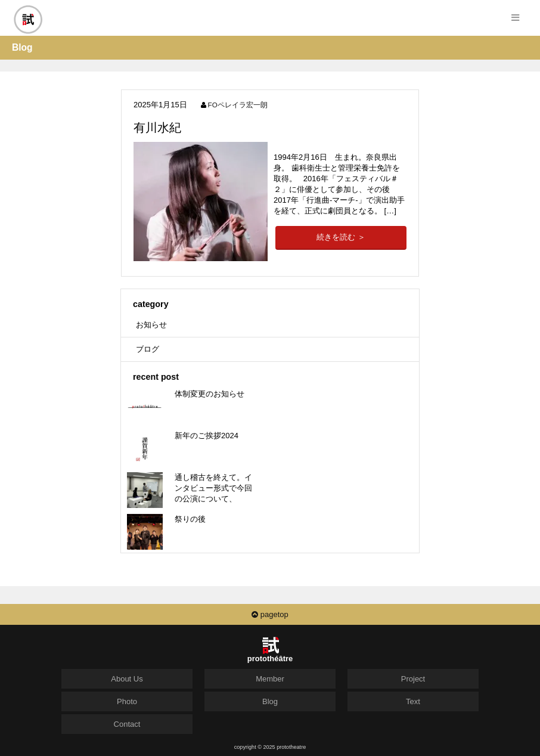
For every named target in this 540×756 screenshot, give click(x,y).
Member (270, 679)
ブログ (148, 349)
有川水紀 (157, 128)
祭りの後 (190, 519)
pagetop (270, 614)
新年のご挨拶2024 (207, 436)
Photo (127, 701)
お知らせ (151, 325)
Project (413, 679)
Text (413, 701)
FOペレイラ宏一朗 (238, 105)
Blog (270, 701)
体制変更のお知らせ (210, 394)
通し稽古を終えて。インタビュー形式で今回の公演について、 (213, 488)
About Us (127, 679)
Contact (127, 724)
